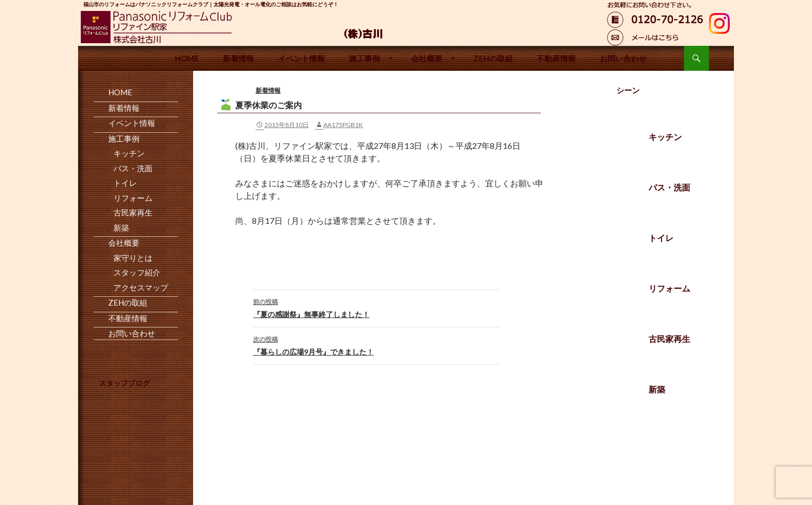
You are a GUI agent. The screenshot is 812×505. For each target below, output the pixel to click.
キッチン (665, 137)
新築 (657, 389)
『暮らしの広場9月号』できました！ (376, 345)
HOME (187, 58)
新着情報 (238, 58)
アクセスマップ (141, 287)
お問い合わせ (623, 58)
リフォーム (669, 288)
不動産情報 (556, 58)
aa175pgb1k (343, 125)
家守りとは (133, 258)
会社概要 (427, 58)
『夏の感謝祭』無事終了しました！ (376, 307)
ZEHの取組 (493, 58)
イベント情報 (301, 58)
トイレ (661, 238)
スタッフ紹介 (137, 272)
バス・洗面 (669, 187)
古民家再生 (669, 339)
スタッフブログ (124, 383)
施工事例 (364, 58)
